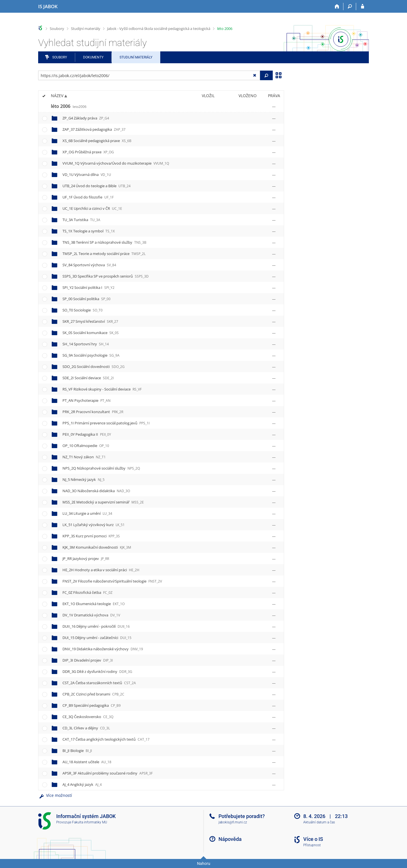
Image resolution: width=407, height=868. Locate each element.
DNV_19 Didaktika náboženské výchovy (103, 649)
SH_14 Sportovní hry (86, 344)
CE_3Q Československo (88, 717)
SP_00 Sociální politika (86, 299)
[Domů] (337, 6)
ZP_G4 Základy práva (86, 118)
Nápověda (230, 839)
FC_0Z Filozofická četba (87, 592)
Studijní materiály (86, 29)
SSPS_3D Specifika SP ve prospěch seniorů (106, 276)
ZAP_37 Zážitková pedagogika (94, 129)
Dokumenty (93, 57)
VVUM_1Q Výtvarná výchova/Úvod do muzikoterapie (116, 163)
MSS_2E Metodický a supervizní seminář (103, 502)
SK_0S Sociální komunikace (91, 333)
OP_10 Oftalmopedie (86, 446)
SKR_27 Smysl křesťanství (90, 321)
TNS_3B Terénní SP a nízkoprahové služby (104, 242)
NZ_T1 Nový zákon (84, 457)
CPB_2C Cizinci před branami (93, 694)
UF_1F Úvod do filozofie (88, 197)
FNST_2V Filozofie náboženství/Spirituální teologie (112, 581)
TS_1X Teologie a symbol (89, 231)
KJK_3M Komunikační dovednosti (97, 547)
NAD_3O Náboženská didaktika (96, 491)
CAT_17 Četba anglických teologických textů (106, 739)
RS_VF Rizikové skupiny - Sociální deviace (102, 389)
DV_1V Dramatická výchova (91, 615)
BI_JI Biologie (77, 751)
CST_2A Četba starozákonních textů (99, 683)
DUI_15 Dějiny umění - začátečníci (97, 638)
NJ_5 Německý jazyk (84, 479)
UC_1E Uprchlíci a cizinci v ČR (92, 208)
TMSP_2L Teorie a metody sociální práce (104, 254)
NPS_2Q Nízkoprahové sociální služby (101, 468)
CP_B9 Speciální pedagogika (92, 705)
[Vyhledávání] (350, 6)
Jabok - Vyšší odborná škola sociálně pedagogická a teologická (159, 29)
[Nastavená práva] (274, 106)
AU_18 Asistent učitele (87, 762)
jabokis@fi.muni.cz (233, 822)
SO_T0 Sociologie (83, 310)
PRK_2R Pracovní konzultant (93, 412)
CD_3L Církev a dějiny (86, 728)
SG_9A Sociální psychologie (91, 355)
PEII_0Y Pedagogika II (87, 434)
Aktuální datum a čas (319, 822)
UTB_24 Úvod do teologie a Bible (97, 186)
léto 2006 (225, 29)
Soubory (57, 29)
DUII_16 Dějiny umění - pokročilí (96, 626)
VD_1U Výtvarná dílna (87, 175)
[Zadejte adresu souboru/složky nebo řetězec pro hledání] (149, 75)
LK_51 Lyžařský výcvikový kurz (94, 525)
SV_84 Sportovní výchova (89, 265)
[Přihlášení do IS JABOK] (362, 6)
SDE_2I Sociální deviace (88, 378)
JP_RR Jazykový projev (86, 559)
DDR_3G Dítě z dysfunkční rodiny (97, 671)
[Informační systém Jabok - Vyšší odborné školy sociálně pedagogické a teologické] (48, 6)
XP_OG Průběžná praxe (88, 152)
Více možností (55, 795)
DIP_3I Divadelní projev (88, 660)
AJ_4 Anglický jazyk (82, 784)
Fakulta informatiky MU (90, 822)
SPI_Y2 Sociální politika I (88, 287)
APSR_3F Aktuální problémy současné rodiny (108, 773)
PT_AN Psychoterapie (86, 400)
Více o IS (313, 839)
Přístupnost (312, 845)
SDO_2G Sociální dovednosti (94, 367)
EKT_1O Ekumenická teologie (94, 604)
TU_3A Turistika (81, 220)
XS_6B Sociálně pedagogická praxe (97, 141)
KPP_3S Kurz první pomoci (91, 536)
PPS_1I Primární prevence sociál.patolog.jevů (106, 423)
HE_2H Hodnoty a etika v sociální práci (101, 570)
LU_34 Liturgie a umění (87, 513)
